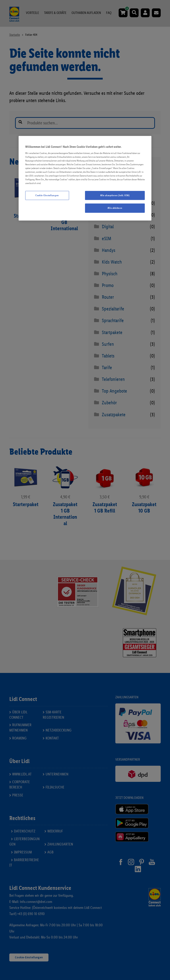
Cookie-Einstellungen (47, 195)
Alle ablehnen (115, 208)
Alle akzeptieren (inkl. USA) (115, 195)
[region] (85, 178)
